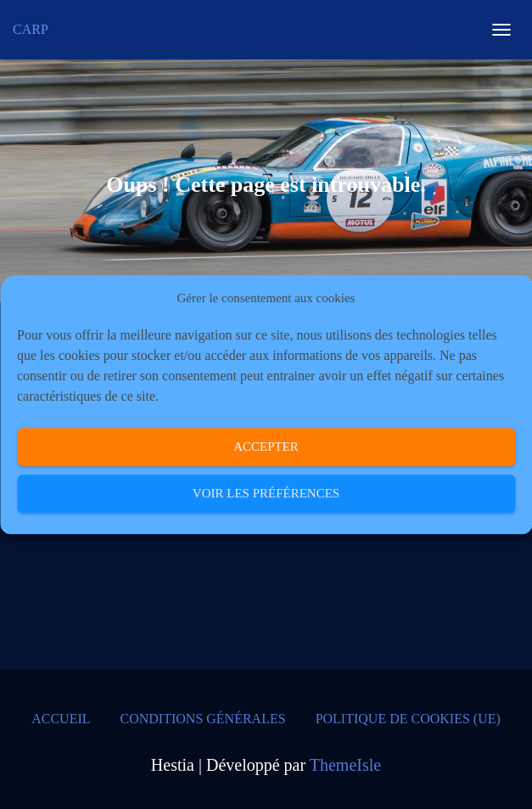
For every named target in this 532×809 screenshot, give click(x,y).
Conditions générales (203, 719)
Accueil (61, 719)
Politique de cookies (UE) (408, 719)
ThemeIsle (345, 765)
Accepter (266, 447)
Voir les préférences (266, 494)
